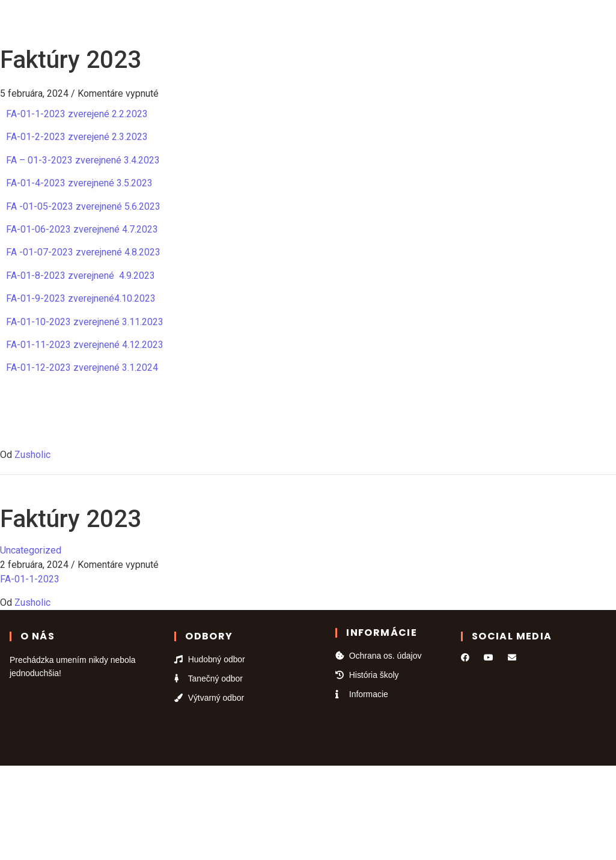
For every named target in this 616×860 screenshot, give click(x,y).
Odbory (197, 23)
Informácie (465, 23)
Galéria (350, 23)
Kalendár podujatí (272, 23)
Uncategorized (31, 550)
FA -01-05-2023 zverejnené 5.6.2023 (83, 206)
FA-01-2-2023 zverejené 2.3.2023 (77, 137)
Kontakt (402, 23)
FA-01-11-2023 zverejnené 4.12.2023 (85, 345)
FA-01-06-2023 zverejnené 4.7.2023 (82, 229)
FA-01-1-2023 (30, 579)
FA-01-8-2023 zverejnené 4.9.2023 (81, 276)
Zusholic (32, 455)
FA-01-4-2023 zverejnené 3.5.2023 (79, 183)
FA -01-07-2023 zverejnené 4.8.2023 (83, 252)
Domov (143, 23)
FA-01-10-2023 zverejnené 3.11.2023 (85, 322)
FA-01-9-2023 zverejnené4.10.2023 (81, 298)
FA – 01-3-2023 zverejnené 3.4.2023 (83, 160)
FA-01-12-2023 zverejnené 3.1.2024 (82, 367)
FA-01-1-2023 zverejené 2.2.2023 (77, 114)
